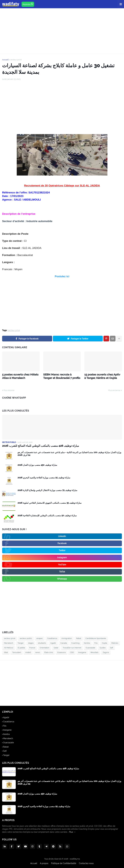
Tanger (21, 642)
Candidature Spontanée (96, 637)
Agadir (53, 642)
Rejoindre (28, 4)
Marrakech (9, 642)
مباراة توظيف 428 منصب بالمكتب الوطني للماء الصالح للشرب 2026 (38, 445)
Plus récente (9, 389)
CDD (72, 651)
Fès (96, 642)
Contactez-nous (86, 862)
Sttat (6, 651)
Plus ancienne (114, 389)
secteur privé (16, 60)
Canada (64, 642)
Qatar (56, 646)
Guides (103, 646)
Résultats (94, 651)
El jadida (21, 646)
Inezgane (82, 651)
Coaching (75, 642)
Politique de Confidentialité (64, 862)
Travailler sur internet (72, 646)
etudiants (42, 642)
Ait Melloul (9, 646)
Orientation (44, 646)
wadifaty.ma (75, 858)
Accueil (5, 60)
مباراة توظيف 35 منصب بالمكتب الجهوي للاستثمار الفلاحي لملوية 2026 (50, 502)
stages (31, 642)
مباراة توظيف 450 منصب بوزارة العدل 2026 (37, 464)
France (32, 646)
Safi (112, 646)
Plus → (72, 831)
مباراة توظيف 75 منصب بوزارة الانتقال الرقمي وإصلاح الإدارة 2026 (47, 489)
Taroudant (17, 651)
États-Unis (49, 651)
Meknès (115, 642)
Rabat (79, 637)
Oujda (104, 642)
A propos (44, 862)
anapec (40, 637)
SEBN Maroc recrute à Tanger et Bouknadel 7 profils (61, 376)
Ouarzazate (90, 646)
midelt (28, 651)
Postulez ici (62, 276)
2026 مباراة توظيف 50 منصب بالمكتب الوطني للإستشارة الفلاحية (47, 514)
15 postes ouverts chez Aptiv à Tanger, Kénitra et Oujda (101, 376)
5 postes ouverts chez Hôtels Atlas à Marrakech (18, 376)
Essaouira (62, 651)
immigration (67, 637)
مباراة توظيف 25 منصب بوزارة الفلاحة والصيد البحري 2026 (44, 476)
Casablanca (52, 637)
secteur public (26, 637)
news (38, 651)
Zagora (106, 651)
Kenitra (87, 642)
